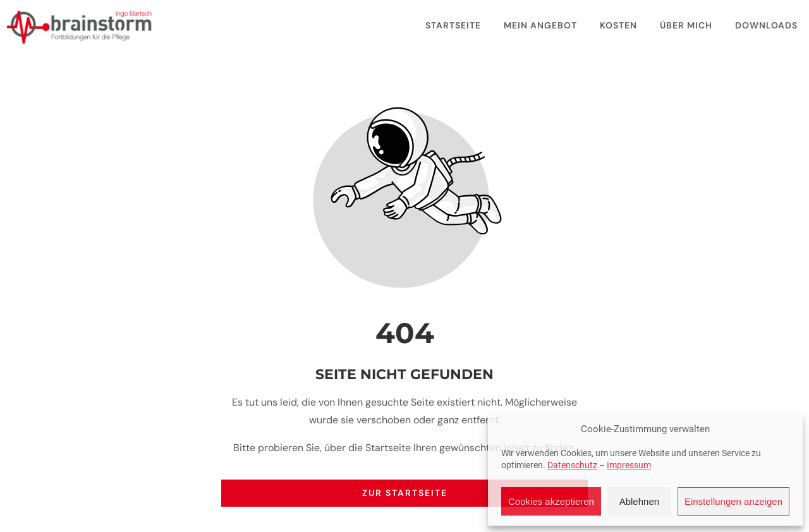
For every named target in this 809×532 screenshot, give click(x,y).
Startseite (453, 25)
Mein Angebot (540, 25)
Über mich (686, 25)
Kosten (618, 25)
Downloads (766, 25)
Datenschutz (572, 465)
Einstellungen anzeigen (733, 501)
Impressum (629, 465)
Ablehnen (639, 501)
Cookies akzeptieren (551, 501)
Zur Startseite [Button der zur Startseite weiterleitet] (405, 493)
